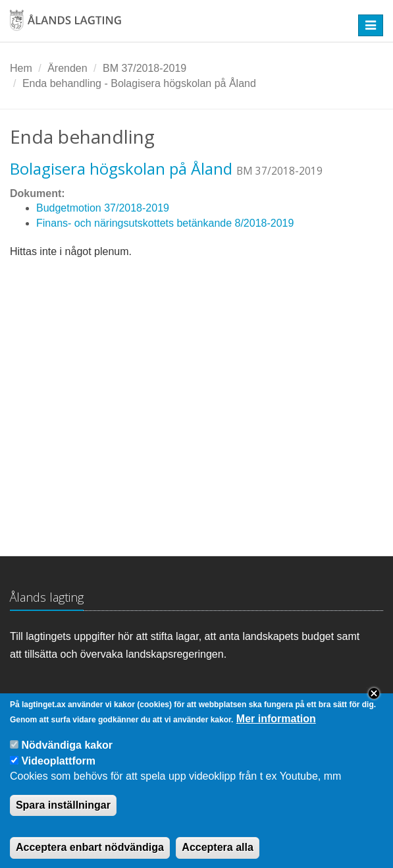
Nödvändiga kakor (67, 756)
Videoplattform (58, 771)
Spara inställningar (63, 816)
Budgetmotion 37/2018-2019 (103, 208)
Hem (21, 68)
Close (374, 705)
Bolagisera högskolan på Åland (121, 168)
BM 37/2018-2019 (144, 68)
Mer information (276, 730)
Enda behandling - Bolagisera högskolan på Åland (139, 83)
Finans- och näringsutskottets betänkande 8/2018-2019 (165, 223)
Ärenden (67, 68)
